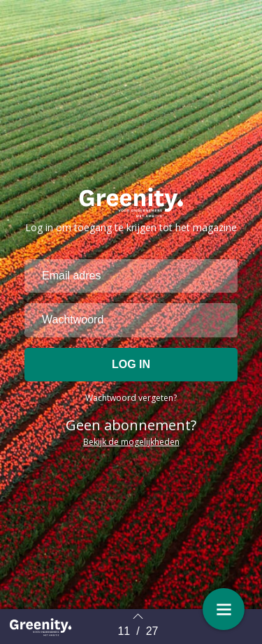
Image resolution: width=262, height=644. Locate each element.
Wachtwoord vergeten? (131, 398)
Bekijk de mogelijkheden (131, 442)
